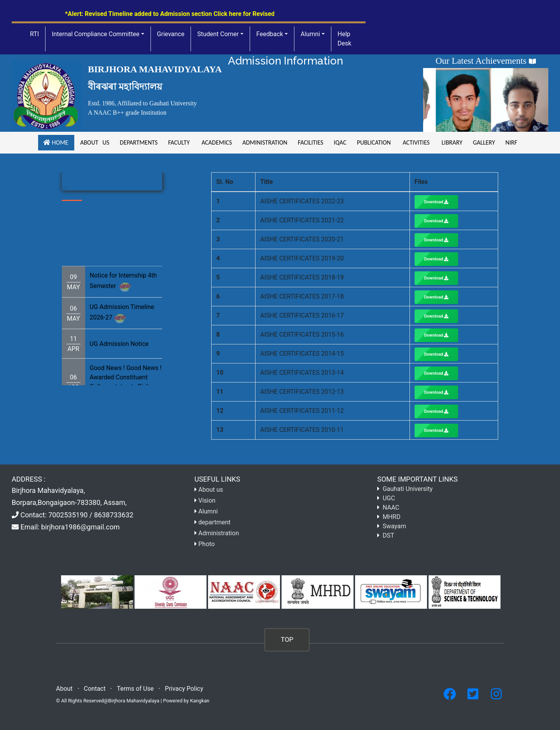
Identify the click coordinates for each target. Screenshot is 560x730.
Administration (264, 142)
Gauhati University (408, 489)
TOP (287, 639)
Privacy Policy (184, 689)
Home (56, 142)
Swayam (394, 526)
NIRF (510, 142)
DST (388, 535)
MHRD (392, 517)
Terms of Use (135, 689)
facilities (310, 142)
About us (94, 142)
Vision (207, 500)
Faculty (179, 142)
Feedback (270, 34)
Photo (206, 544)
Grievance (171, 34)
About (64, 689)
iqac (340, 142)
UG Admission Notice (119, 353)
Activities (416, 142)
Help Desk (344, 39)
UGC (389, 498)
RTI (34, 34)
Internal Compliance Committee (95, 34)
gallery (483, 142)
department (214, 522)
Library (451, 142)
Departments (138, 142)
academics (216, 142)
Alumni (310, 34)
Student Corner (218, 34)
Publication (374, 142)
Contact (95, 689)
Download (437, 202)
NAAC (391, 507)
